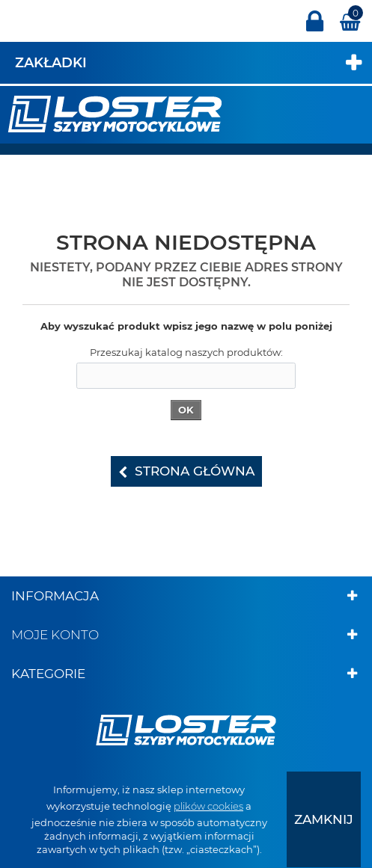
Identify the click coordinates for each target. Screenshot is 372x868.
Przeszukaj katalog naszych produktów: (186, 352)
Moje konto (55, 635)
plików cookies (208, 806)
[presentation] (324, 819)
